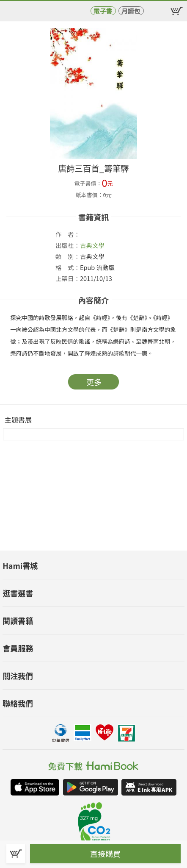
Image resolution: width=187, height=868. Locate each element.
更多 (94, 382)
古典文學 (92, 245)
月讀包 (131, 11)
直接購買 (105, 854)
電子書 (103, 11)
